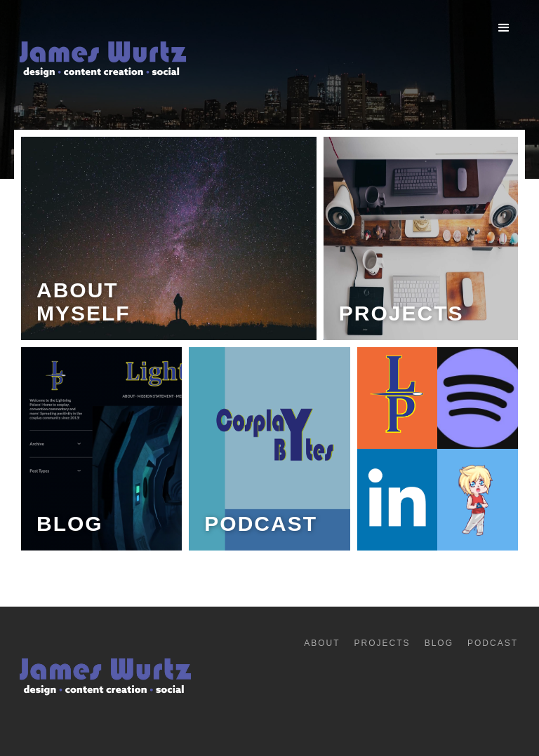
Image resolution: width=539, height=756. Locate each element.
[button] (504, 28)
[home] (102, 64)
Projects (382, 643)
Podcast (493, 643)
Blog (439, 643)
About (322, 643)
